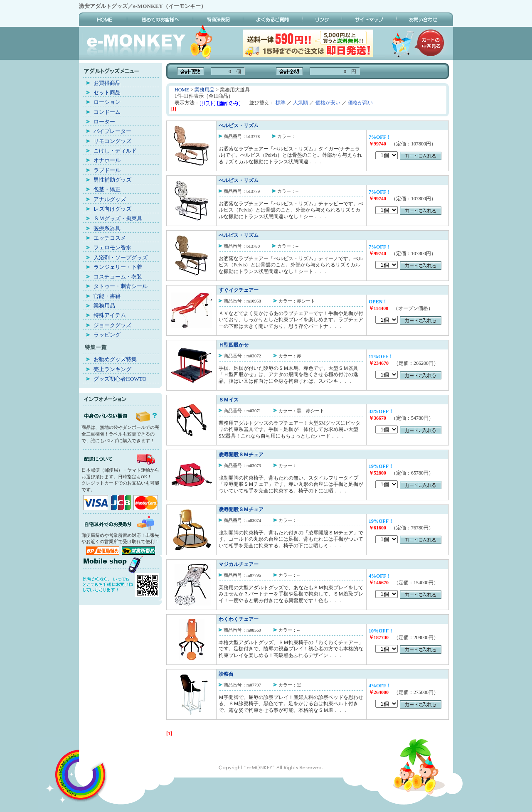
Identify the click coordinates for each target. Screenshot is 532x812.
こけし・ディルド (115, 151)
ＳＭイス (229, 400)
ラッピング (107, 335)
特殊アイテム (110, 315)
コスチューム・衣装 (118, 277)
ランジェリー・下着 (118, 267)
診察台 (226, 674)
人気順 (300, 103)
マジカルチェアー (239, 564)
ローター (104, 122)
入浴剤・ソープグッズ (121, 257)
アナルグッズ (110, 199)
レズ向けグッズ (112, 209)
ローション (107, 102)
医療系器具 (107, 228)
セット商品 (107, 92)
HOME (182, 90)
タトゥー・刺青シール (121, 286)
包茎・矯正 (107, 189)
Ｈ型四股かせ (234, 345)
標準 (281, 103)
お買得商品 (107, 83)
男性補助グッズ (112, 180)
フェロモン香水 (112, 247)
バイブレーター (112, 131)
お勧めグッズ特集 (115, 359)
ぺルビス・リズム (239, 125)
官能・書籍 (107, 296)
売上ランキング (112, 369)
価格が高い (360, 103)
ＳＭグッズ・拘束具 (118, 218)
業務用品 (104, 306)
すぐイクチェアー (239, 290)
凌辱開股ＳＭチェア (241, 455)
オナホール (107, 160)
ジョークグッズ (112, 325)
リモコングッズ (112, 141)
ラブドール (107, 170)
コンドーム (107, 112)
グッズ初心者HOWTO (120, 379)
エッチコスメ (110, 238)
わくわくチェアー (239, 619)
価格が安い (328, 103)
